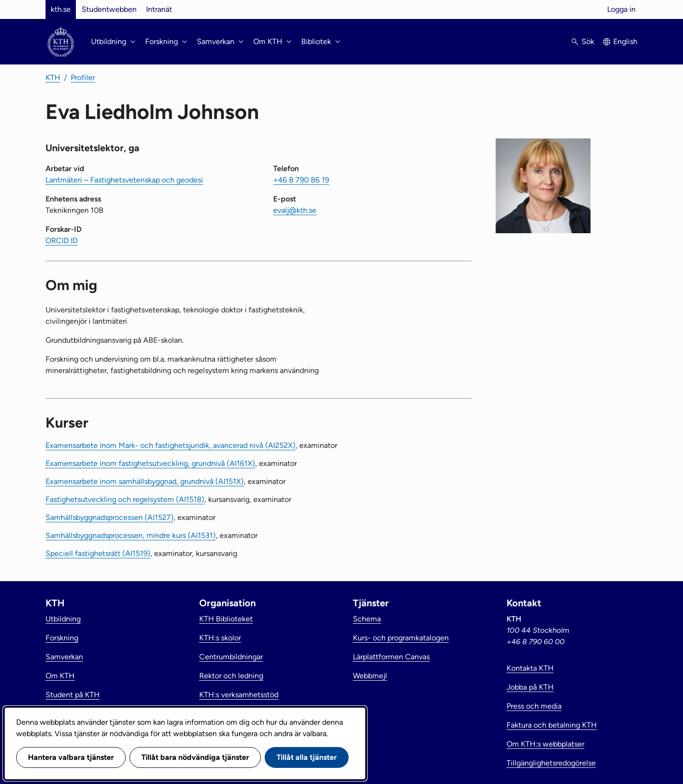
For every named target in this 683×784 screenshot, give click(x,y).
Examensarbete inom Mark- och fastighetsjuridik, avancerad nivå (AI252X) (171, 445)
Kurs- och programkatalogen (401, 638)
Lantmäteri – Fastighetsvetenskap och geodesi (124, 180)
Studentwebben (109, 9)
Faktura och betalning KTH (552, 725)
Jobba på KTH (530, 687)
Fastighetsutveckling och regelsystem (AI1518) (125, 499)
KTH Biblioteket (226, 619)
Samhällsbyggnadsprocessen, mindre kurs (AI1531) (131, 535)
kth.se (61, 9)
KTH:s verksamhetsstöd (239, 695)
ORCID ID (62, 241)
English (625, 41)
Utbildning (63, 619)
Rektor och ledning (231, 676)
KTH (53, 77)
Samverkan (64, 657)
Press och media (534, 706)
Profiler (83, 77)
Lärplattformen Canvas (391, 657)
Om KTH (60, 676)
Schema (367, 619)
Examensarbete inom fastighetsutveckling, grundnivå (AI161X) (150, 463)
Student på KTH (73, 695)
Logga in (621, 9)
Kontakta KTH (530, 668)
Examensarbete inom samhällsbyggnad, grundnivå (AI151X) (145, 481)
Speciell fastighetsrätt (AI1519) (98, 553)
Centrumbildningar (231, 657)
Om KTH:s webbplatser (545, 744)
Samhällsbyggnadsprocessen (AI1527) (110, 517)
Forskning (62, 638)
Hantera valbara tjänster (71, 757)
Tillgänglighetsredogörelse (551, 763)
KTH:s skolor (220, 638)
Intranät (159, 9)
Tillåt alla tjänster (307, 757)
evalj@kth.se (295, 210)
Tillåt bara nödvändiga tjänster (195, 757)
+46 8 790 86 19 (301, 180)
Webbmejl (370, 676)
